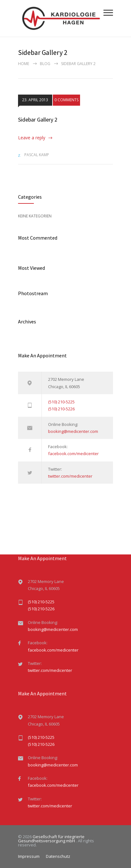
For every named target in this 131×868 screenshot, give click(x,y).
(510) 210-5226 (61, 409)
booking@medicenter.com (73, 431)
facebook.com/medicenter (73, 454)
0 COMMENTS (66, 100)
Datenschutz (58, 856)
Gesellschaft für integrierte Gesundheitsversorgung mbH (51, 839)
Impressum (29, 856)
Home (24, 64)
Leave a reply (32, 138)
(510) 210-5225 (61, 402)
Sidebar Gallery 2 (38, 119)
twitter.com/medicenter (70, 476)
